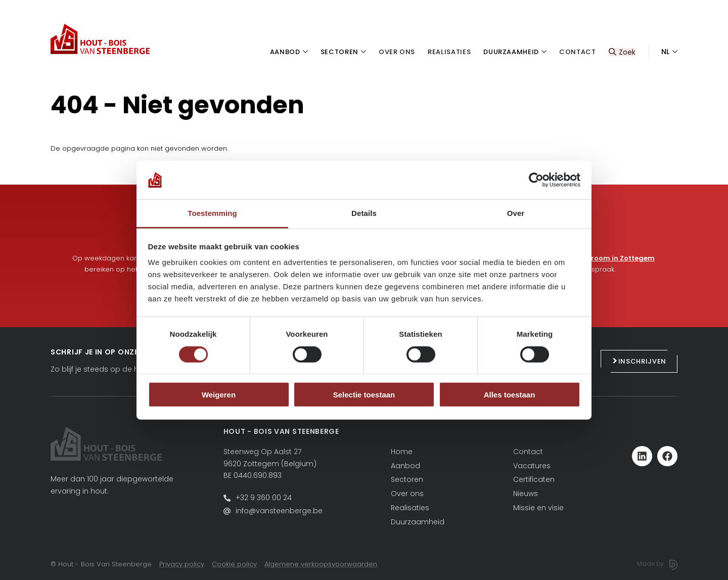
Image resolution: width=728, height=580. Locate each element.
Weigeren (219, 395)
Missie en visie (538, 508)
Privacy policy (182, 564)
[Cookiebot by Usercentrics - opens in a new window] (536, 180)
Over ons (407, 494)
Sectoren (407, 479)
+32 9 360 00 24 (264, 498)
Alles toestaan (510, 395)
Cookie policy (234, 564)
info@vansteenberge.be (279, 511)
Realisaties (410, 508)
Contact (528, 452)
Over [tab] (516, 213)
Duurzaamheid (418, 522)
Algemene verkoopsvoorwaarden (321, 564)
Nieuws (526, 494)
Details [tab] (364, 213)
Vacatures (532, 466)
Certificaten (534, 479)
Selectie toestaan (364, 395)
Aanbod (405, 466)
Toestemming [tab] (212, 213)
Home (402, 452)
